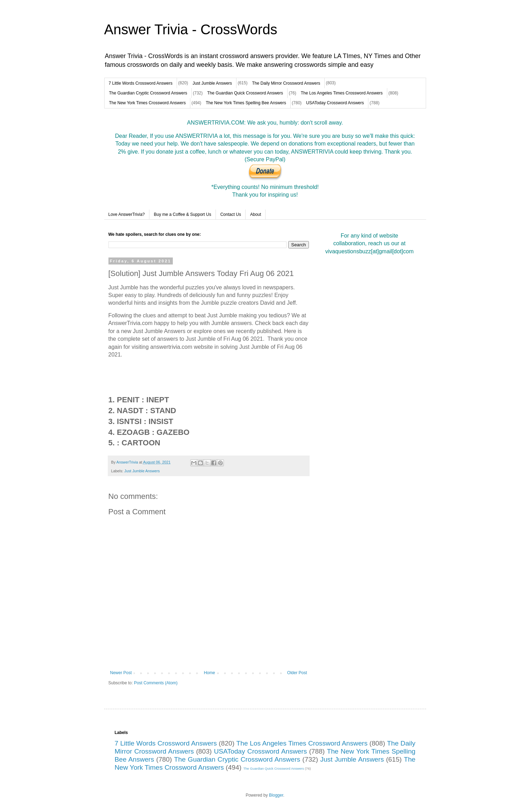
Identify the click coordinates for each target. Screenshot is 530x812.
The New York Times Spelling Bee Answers (246, 103)
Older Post (297, 673)
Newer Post (121, 673)
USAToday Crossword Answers (335, 103)
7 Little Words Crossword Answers (141, 83)
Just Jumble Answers (212, 83)
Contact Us (231, 214)
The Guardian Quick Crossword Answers (245, 93)
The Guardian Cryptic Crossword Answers (148, 93)
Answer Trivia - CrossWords (191, 29)
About (256, 214)
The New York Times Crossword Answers (147, 103)
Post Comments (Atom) (156, 683)
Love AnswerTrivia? (127, 214)
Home (210, 673)
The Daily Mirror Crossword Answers (286, 83)
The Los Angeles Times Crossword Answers (342, 93)
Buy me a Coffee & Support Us (183, 214)
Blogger (276, 795)
